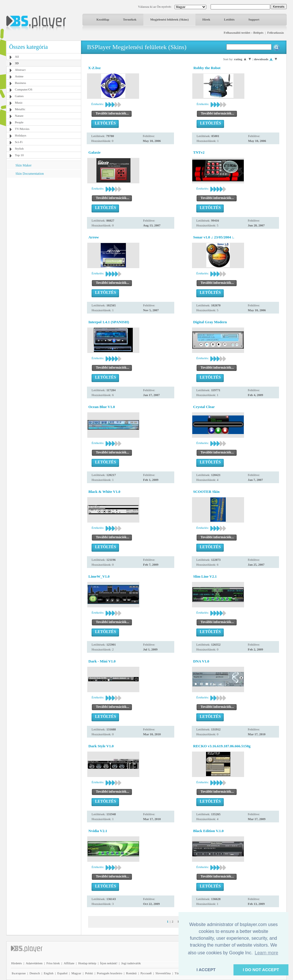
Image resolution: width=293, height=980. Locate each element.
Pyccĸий (146, 973)
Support (254, 19)
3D (17, 63)
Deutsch (35, 973)
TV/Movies (22, 129)
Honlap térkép (87, 963)
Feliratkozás (276, 33)
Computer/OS (24, 89)
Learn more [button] (266, 953)
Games (19, 96)
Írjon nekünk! (109, 963)
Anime (19, 76)
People (19, 122)
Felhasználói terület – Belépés (244, 33)
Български (19, 973)
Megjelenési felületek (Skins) (169, 19)
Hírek (206, 19)
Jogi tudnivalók (131, 963)
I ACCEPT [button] (206, 970)
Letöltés (229, 19)
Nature (19, 116)
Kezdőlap (103, 19)
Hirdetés (16, 963)
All (17, 57)
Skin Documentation (30, 174)
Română (131, 973)
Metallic (20, 109)
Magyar (76, 973)
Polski (89, 973)
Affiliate (69, 963)
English (49, 973)
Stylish (19, 148)
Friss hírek (53, 963)
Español (62, 973)
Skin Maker (23, 165)
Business (20, 83)
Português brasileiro (110, 973)
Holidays (21, 135)
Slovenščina (163, 973)
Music (19, 103)
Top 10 (19, 155)
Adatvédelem (34, 963)
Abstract (20, 70)
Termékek (130, 19)
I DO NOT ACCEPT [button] (261, 970)
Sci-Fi (19, 142)
